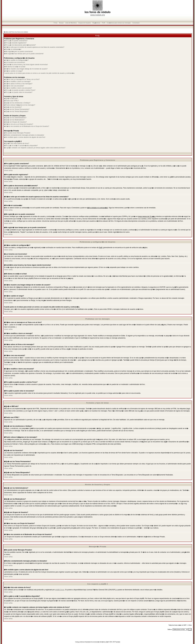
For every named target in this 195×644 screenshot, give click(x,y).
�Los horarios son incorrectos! (14, 62)
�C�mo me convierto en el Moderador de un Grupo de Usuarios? (26, 126)
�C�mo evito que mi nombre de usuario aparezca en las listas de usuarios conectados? (34, 47)
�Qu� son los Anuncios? (13, 107)
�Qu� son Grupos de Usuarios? (15, 122)
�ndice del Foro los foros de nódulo (16, 32)
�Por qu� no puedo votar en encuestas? (18, 92)
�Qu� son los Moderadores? (14, 120)
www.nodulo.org (98, 15)
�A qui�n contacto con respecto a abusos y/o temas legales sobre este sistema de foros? (35, 148)
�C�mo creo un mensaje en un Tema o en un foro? (22, 79)
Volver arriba (8, 170)
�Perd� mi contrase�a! (13, 49)
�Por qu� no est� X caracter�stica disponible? (21, 146)
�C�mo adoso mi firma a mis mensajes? (18, 84)
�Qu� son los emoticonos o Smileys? (17, 103)
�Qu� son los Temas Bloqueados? (16, 111)
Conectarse (136, 23)
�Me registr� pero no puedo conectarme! (18, 51)
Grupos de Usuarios (85, 23)
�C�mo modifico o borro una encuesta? (18, 88)
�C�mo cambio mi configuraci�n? (16, 60)
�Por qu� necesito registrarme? (15, 43)
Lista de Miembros (71, 23)
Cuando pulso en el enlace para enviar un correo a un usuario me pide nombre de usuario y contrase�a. (39, 73)
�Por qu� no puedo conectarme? (16, 41)
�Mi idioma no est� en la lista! (15, 67)
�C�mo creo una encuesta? (14, 86)
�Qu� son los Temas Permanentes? (17, 109)
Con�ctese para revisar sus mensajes (119, 23)
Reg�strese (96, 23)
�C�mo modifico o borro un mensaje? (17, 82)
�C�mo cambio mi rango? (13, 71)
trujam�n (88, 642)
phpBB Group (60, 590)
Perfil (104, 23)
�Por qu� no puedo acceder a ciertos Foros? (20, 90)
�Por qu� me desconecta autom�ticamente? (20, 45)
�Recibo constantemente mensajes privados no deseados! (24, 135)
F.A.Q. (56, 23)
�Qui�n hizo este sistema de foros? (17, 143)
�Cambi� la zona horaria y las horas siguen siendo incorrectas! (26, 65)
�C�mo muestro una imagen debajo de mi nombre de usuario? (26, 69)
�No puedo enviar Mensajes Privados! (17, 133)
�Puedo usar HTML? (11, 101)
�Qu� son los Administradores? (15, 118)
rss (79, 642)
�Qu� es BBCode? (11, 99)
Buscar (61, 23)
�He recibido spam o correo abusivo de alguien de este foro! (25, 137)
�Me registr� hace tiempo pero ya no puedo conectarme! (24, 54)
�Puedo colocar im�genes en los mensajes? (20, 105)
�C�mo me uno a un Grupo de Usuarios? (19, 124)
